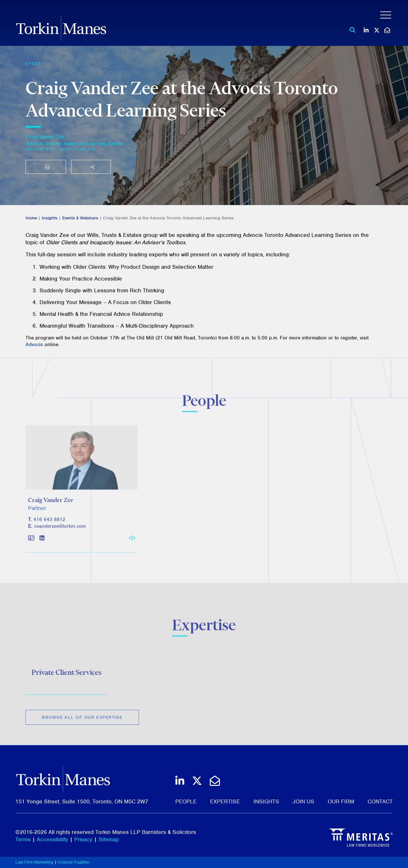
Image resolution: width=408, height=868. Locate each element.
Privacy (83, 839)
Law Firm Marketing (34, 862)
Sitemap (109, 839)
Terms (23, 839)
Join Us (303, 801)
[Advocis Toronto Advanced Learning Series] (74, 144)
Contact (380, 801)
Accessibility (52, 839)
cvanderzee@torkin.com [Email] (60, 529)
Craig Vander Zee (45, 137)
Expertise (225, 801)
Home (31, 218)
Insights (50, 218)
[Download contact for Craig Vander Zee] (31, 541)
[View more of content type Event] (33, 64)
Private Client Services (66, 674)
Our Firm (341, 801)
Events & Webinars (80, 218)
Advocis (34, 345)
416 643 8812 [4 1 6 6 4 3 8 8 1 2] (49, 522)
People (186, 801)
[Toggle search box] (351, 30)
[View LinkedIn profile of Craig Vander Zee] (42, 541)
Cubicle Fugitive (73, 862)
